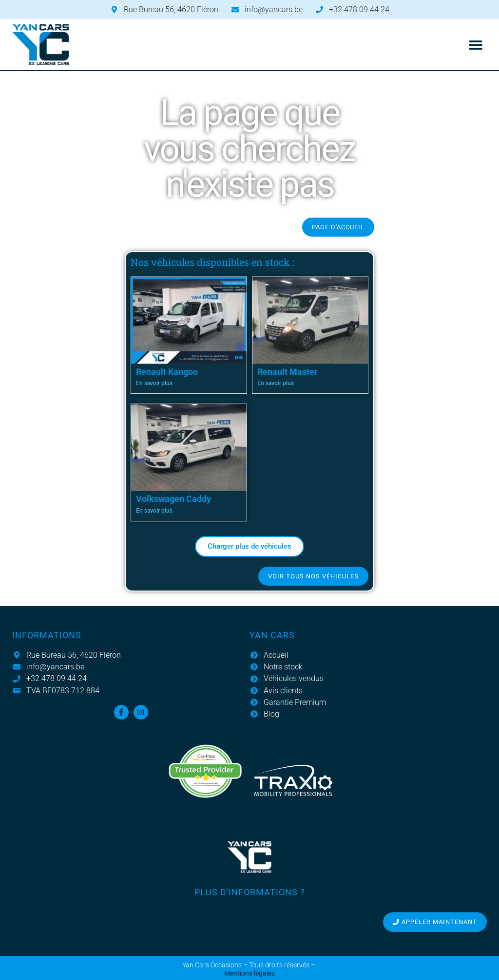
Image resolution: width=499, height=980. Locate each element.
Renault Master (287, 372)
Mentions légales (249, 973)
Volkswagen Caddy (173, 499)
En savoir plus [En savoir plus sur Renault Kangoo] (154, 383)
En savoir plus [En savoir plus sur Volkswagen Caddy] (154, 511)
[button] (476, 45)
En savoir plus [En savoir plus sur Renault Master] (276, 383)
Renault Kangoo (167, 372)
